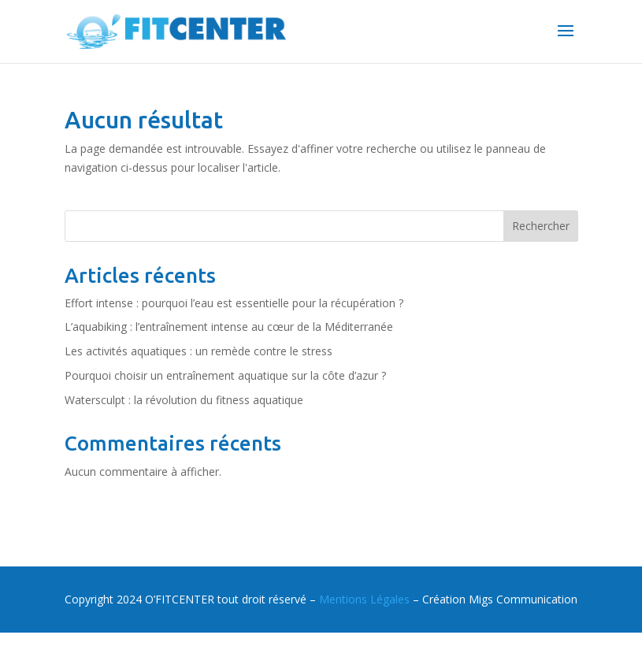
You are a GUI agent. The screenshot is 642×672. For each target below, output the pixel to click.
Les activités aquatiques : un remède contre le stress (199, 351)
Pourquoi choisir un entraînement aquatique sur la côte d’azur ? (225, 375)
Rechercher (541, 226)
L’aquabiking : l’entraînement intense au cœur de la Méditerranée (229, 327)
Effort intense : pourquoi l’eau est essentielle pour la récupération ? (234, 303)
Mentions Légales (364, 599)
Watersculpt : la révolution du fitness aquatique (184, 400)
